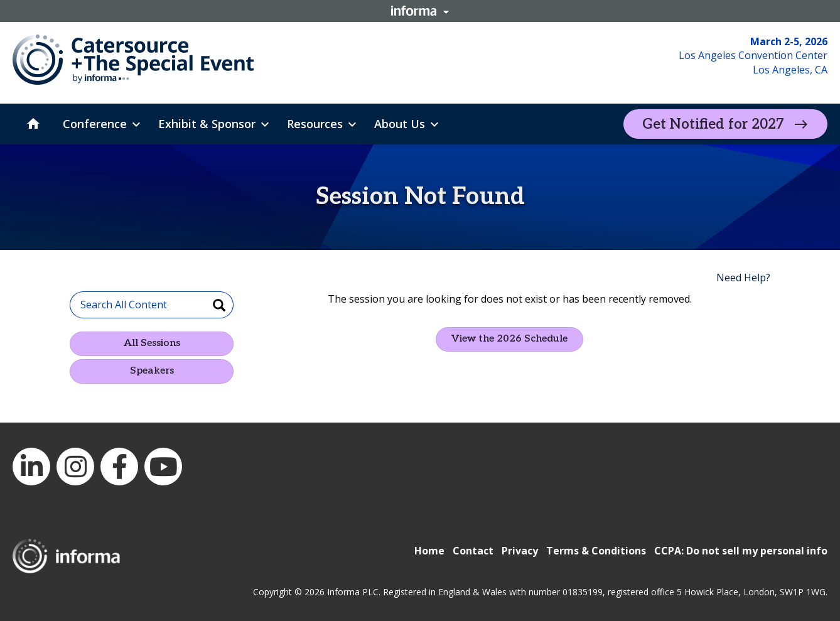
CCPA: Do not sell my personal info (741, 551)
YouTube (163, 467)
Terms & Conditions (596, 551)
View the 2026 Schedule (509, 339)
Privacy (520, 551)
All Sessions (152, 343)
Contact (473, 551)
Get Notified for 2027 (713, 124)
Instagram (75, 467)
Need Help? (743, 278)
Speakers (152, 371)
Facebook (119, 467)
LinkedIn (31, 467)
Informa (420, 11)
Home (429, 551)
